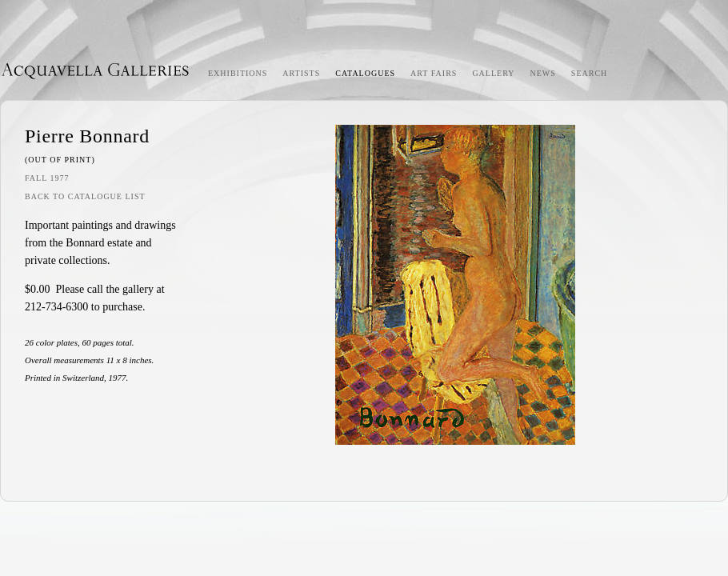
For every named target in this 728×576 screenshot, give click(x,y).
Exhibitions (238, 73)
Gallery (493, 73)
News (543, 73)
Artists (301, 73)
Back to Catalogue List (85, 196)
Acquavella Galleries (96, 70)
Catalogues (365, 73)
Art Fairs (434, 73)
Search (589, 73)
